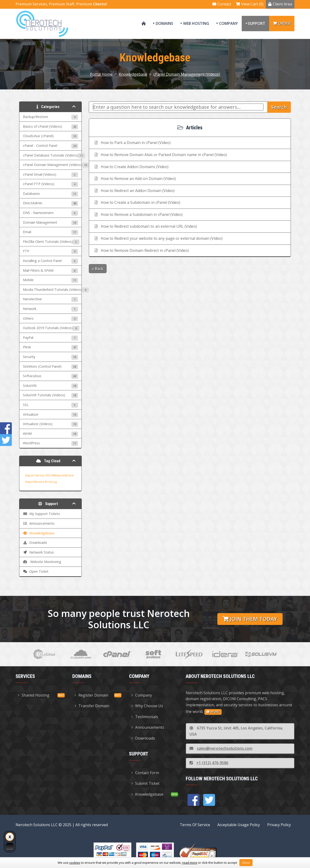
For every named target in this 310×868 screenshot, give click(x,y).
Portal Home (101, 74)
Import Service (35, 475)
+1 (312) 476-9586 (209, 763)
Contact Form (145, 773)
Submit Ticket (145, 783)
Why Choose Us (147, 706)
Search (279, 107)
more (213, 712)
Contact (222, 4)
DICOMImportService (60, 475)
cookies (75, 863)
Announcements (148, 727)
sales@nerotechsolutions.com (221, 748)
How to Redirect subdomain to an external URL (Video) (145, 226)
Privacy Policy (279, 825)
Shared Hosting (34, 695)
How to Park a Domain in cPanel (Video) (132, 143)
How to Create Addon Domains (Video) (131, 167)
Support (257, 23)
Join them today (250, 619)
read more (190, 863)
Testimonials (145, 717)
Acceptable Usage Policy (239, 825)
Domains (164, 23)
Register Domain (91, 695)
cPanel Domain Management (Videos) (187, 74)
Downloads (143, 738)
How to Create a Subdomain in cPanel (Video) (137, 202)
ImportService (35, 482)
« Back (98, 269)
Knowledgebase (133, 74)
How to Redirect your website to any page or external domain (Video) (158, 238)
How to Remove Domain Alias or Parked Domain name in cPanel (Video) (160, 155)
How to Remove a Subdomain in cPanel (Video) (138, 214)
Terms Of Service (195, 825)
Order (282, 23)
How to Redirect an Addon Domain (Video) (134, 191)
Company (228, 23)
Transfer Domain (92, 706)
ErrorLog (51, 482)
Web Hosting (196, 23)
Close (246, 863)
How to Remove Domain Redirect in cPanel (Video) (141, 250)
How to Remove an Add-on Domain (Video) (135, 179)
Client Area (280, 4)
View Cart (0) (250, 4)
